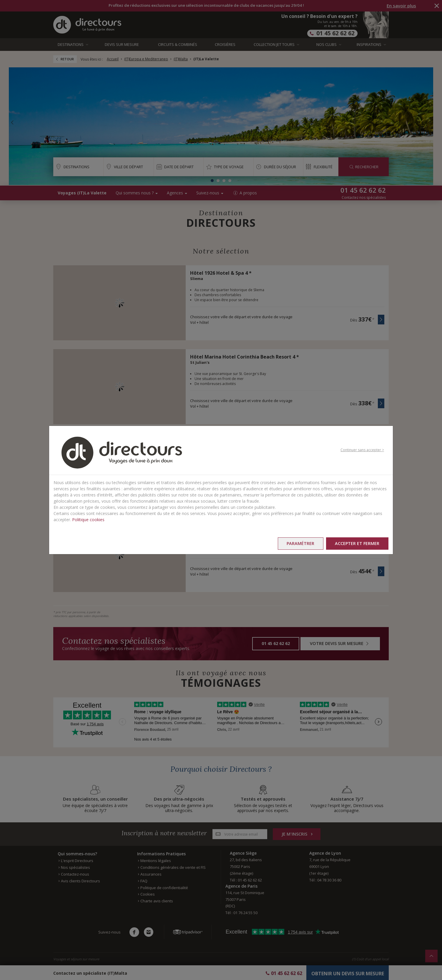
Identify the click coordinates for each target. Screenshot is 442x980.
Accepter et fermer (357, 543)
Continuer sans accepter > (362, 450)
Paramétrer (300, 543)
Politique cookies (88, 520)
